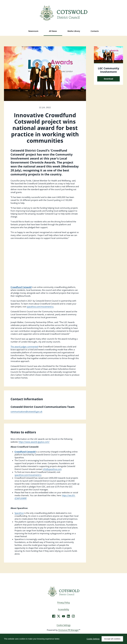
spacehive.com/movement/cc (40, 307)
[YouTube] (63, 616)
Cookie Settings (64, 625)
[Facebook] (54, 616)
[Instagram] (73, 616)
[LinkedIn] (68, 616)
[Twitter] (59, 616)
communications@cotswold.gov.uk (26, 411)
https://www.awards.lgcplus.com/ (34, 442)
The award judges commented (24, 347)
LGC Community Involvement (108, 70)
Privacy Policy (64, 602)
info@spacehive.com (52, 469)
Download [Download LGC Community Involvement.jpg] (108, 79)
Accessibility (63, 609)
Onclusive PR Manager (68, 630)
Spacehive (19, 513)
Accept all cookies (112, 639)
